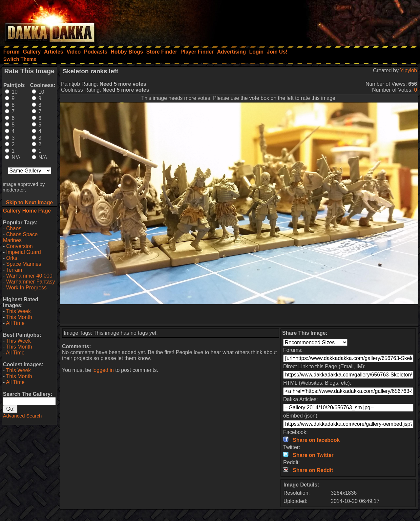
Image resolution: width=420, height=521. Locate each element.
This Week (18, 311)
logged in (103, 370)
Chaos (14, 228)
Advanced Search (22, 416)
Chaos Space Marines (20, 237)
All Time (15, 323)
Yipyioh (409, 70)
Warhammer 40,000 (29, 276)
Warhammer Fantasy (31, 282)
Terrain (14, 270)
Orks (12, 258)
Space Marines (24, 264)
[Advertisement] (332, 21)
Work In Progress (26, 288)
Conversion (20, 246)
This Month (19, 317)
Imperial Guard (24, 252)
